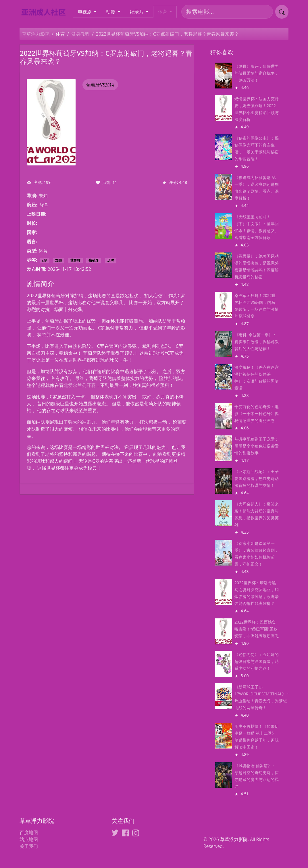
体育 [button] (163, 12)
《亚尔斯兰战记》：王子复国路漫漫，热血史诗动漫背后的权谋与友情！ (257, 478)
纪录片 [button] (137, 12)
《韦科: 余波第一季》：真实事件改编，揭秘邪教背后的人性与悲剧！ (257, 342)
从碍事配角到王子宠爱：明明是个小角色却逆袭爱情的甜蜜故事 (257, 446)
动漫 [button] (111, 12)
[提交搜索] (282, 12)
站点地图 (29, 839)
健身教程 (80, 34)
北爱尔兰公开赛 (80, 385)
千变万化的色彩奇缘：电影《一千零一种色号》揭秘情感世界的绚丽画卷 (257, 413)
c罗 (45, 260)
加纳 (59, 260)
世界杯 (75, 260)
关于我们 (29, 846)
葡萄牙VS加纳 (100, 85)
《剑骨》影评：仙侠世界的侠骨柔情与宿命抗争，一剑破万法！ (257, 73)
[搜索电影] (227, 12)
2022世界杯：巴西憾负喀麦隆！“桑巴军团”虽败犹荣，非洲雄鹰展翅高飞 (257, 629)
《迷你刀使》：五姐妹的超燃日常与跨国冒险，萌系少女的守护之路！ (257, 661)
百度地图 (29, 832)
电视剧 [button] (85, 12)
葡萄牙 (94, 260)
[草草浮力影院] (46, 12)
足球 (111, 260)
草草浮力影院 (36, 34)
